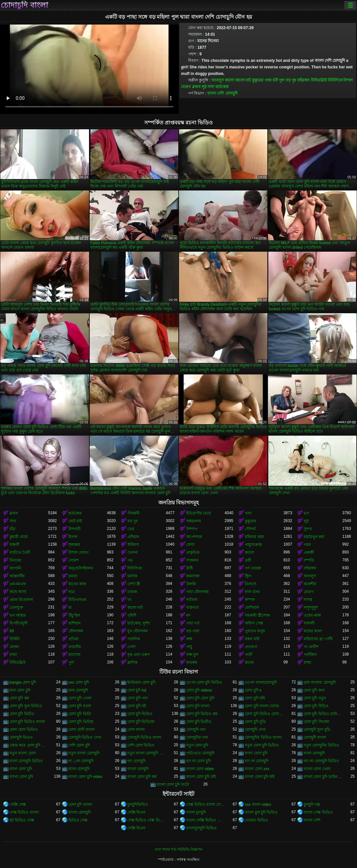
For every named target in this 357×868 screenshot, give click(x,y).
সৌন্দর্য (250, 529)
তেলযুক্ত (16, 607)
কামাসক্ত (193, 576)
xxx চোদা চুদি (79, 682)
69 (12, 631)
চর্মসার (132, 576)
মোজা (14, 647)
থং (129, 600)
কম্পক (250, 600)
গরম (307, 545)
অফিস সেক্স (254, 623)
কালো (229, 80)
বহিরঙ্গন (303, 80)
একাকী (309, 552)
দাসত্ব (308, 600)
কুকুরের (258, 80)
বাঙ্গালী (309, 623)
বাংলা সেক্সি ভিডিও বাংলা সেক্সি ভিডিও (205, 820)
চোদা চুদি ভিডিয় (81, 722)
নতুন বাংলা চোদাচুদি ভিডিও (147, 753)
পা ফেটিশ (311, 647)
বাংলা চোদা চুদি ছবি (260, 777)
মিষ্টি (189, 568)
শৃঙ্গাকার (74, 545)
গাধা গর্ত (193, 623)
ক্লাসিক (132, 662)
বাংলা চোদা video (200, 769)
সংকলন (192, 560)
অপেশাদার (194, 537)
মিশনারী (74, 529)
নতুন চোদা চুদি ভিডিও (262, 745)
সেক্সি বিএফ (136, 812)
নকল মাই (252, 639)
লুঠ (204, 87)
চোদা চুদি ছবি (255, 698)
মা (70, 607)
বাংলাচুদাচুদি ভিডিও (201, 828)
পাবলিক (134, 639)
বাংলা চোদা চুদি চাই (201, 777)
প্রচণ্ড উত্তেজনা (21, 600)
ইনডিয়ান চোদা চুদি (142, 682)
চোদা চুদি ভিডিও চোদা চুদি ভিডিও (264, 714)
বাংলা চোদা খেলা (317, 769)
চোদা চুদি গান (138, 698)
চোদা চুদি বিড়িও (316, 706)
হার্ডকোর (222, 87)
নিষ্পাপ (192, 529)
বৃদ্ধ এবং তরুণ (139, 655)
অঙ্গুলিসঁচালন (81, 568)
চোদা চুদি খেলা (80, 698)
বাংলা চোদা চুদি (21, 777)
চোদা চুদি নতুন (315, 698)
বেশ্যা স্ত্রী (134, 584)
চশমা (13, 655)
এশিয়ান (133, 537)
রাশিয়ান (74, 623)
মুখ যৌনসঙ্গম (138, 631)
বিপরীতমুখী (18, 623)
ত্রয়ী (248, 560)
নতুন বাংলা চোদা (23, 753)
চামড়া (73, 576)
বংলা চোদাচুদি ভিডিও (26, 761)
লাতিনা (192, 600)
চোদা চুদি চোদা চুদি (200, 698)
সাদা (211, 87)
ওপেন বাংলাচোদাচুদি (261, 682)
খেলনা (133, 552)
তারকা (132, 592)
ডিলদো (250, 584)
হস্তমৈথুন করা (314, 537)
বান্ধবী (14, 545)
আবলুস (218, 80)
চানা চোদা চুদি (20, 690)
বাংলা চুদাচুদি (196, 812)
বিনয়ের (15, 560)
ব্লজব (196, 87)
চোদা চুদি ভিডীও (199, 722)
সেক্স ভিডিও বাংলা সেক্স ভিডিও (205, 805)
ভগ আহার (18, 615)
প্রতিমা (73, 639)
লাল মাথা (252, 592)
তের (131, 529)
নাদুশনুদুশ (311, 607)
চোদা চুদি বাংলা (198, 706)
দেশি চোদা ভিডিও (141, 745)
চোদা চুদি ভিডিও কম (202, 714)
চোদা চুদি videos (199, 690)
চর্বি (275, 80)
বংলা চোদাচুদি (314, 753)
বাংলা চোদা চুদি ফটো (173, 785)
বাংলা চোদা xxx (257, 769)
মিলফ (73, 537)
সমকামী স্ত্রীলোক (257, 615)
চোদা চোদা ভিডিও (24, 730)
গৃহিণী (132, 615)
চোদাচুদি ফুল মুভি (317, 730)
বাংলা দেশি (312, 820)
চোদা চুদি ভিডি (80, 714)
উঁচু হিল (74, 615)
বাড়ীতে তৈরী (20, 552)
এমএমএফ (18, 584)
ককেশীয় (310, 584)
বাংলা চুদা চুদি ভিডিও (261, 812)
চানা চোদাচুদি (78, 690)
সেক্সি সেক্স (18, 805)
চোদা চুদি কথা (314, 690)
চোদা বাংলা (136, 730)
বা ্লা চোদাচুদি (81, 761)
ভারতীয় (75, 647)
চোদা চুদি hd (137, 690)
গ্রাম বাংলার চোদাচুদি (320, 682)
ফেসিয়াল (252, 607)
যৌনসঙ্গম (76, 631)
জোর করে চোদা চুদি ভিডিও (29, 745)
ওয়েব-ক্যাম (312, 615)
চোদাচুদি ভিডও (21, 737)
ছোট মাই (75, 521)
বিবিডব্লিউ (319, 80)
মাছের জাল (313, 631)
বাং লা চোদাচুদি (257, 761)
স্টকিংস (133, 545)
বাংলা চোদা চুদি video (85, 777)
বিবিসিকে (335, 80)
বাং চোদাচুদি (136, 761)
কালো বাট (243, 80)
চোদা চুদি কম (19, 698)
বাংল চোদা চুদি (21, 769)
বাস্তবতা (192, 607)
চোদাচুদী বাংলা (315, 737)
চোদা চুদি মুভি (255, 722)
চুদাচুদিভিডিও (138, 805)
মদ (188, 615)
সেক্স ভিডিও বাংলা (24, 812)
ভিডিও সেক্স (78, 820)
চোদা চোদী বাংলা (81, 730)
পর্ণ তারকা (253, 568)
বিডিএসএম (77, 600)
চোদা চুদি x (253, 690)
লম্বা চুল (192, 655)
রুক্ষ (189, 639)
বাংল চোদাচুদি (79, 769)
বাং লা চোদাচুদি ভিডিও (321, 761)
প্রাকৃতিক (193, 552)
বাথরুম (192, 662)
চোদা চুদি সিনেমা (316, 722)
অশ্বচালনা (194, 521)
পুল (282, 80)
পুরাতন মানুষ (255, 631)
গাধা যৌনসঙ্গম (197, 592)
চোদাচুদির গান (197, 737)
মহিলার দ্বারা (254, 537)
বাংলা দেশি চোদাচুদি (222, 93)
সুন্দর (308, 529)
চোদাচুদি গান (196, 730)
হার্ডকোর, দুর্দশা (139, 623)
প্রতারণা (251, 647)
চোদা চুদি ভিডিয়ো (141, 722)
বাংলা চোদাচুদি (80, 812)
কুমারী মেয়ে (18, 537)
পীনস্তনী (133, 513)
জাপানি (15, 568)
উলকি (191, 584)
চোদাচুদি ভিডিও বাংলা (144, 737)
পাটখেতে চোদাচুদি (200, 753)
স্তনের (249, 662)
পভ (130, 560)
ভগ (306, 513)
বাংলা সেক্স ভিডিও (318, 812)
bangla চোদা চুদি (23, 682)
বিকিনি (15, 639)
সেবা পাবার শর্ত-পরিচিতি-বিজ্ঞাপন (178, 849)
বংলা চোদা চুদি (256, 753)
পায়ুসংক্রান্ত (253, 545)
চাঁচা (12, 529)
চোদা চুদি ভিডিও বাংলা (27, 722)
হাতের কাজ (77, 584)
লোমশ (73, 560)
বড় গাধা (193, 631)
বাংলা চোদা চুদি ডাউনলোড (323, 777)
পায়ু (189, 647)
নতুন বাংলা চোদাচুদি (84, 753)
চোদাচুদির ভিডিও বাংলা (263, 737)
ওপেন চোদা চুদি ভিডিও (204, 682)
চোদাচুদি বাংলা (24, 5)
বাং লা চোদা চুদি (198, 761)
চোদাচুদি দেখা (255, 730)
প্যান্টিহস (310, 655)
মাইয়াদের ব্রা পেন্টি (318, 639)
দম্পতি (309, 560)
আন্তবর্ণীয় (17, 576)
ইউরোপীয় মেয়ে (198, 513)
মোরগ (309, 592)
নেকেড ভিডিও (256, 820)
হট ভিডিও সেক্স (22, 820)
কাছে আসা (18, 592)
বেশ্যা (190, 545)
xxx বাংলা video (258, 805)
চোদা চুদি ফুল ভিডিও (26, 706)
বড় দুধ (291, 80)
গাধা (268, 80)
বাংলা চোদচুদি (138, 769)
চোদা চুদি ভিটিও (22, 714)
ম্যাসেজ (74, 655)
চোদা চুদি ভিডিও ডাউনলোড (323, 714)
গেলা (131, 647)
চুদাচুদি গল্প (312, 805)
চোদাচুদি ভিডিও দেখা (85, 737)
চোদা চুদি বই (137, 706)
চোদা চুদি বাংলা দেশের (262, 706)
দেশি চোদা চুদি (79, 745)
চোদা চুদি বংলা (80, 706)
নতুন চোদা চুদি (197, 745)
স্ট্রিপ (248, 576)
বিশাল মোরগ (79, 552)
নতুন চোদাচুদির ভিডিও (321, 745)
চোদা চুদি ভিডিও (140, 714)
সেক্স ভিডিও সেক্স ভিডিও (147, 820)
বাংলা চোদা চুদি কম (142, 777)
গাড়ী (249, 655)
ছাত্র (71, 592)
